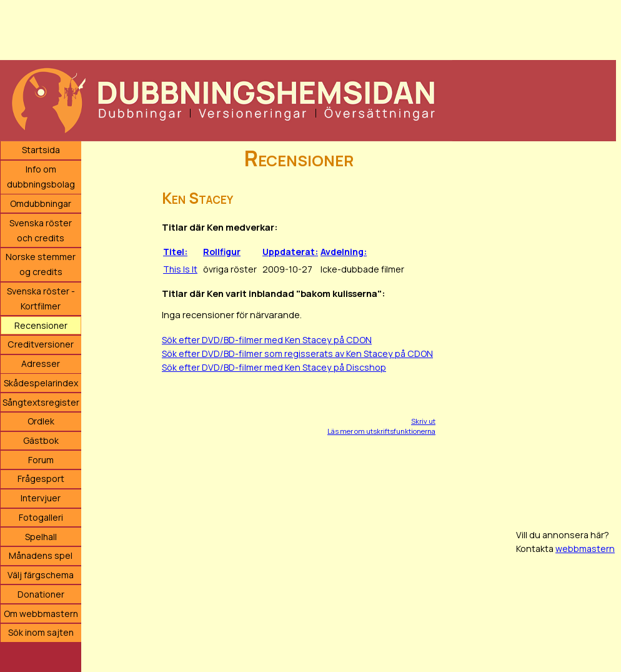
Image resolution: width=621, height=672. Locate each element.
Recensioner (41, 325)
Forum (41, 460)
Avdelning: (344, 252)
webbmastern (585, 549)
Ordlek (41, 421)
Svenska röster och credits (41, 230)
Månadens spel (41, 555)
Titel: (175, 252)
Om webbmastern (41, 614)
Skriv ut (423, 421)
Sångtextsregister (41, 402)
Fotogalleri (41, 517)
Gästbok (41, 440)
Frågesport (41, 479)
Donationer (41, 594)
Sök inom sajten (41, 632)
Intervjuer (41, 498)
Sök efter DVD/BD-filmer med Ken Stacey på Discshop (274, 367)
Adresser (41, 364)
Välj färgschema (41, 575)
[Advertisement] (308, 28)
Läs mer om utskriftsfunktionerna (381, 431)
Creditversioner (41, 344)
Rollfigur (222, 252)
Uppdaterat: (290, 252)
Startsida (41, 150)
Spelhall (41, 537)
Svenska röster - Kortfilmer (41, 298)
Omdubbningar (41, 203)
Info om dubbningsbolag (41, 177)
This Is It (180, 269)
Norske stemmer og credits (41, 264)
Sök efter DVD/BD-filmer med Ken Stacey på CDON (267, 340)
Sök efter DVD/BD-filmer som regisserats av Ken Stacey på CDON (297, 354)
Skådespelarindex (41, 383)
